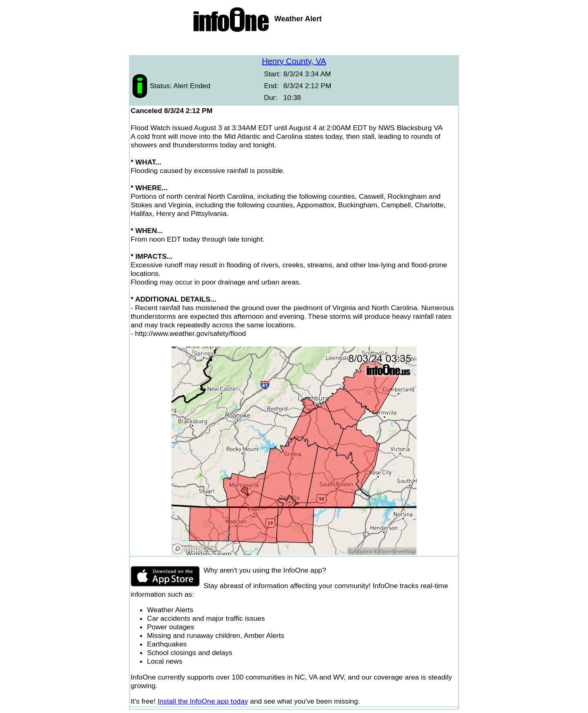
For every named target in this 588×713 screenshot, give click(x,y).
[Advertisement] (294, 45)
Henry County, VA (294, 61)
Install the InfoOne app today (203, 701)
